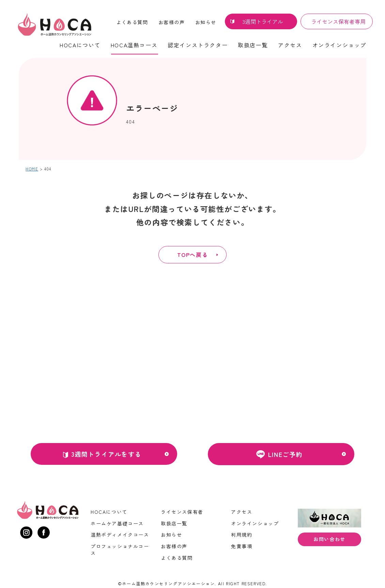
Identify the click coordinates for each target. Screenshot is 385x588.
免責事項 (242, 546)
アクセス (290, 45)
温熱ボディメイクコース (120, 535)
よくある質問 (132, 22)
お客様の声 (172, 22)
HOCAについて (80, 45)
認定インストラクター (198, 45)
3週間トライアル (263, 21)
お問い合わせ (329, 540)
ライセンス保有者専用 (338, 21)
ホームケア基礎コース (117, 523)
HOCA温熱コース (134, 45)
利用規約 (242, 535)
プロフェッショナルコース (120, 550)
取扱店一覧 (253, 45)
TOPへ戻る (192, 255)
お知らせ (206, 22)
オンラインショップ (339, 45)
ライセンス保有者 (182, 512)
